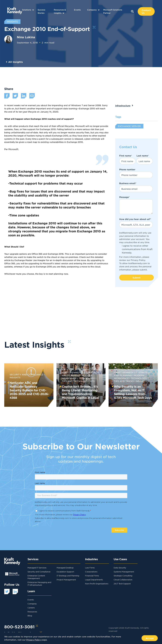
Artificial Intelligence (77, 369)
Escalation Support (65, 572)
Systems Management (124, 572)
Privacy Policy (138, 260)
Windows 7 (77, 105)
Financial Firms (92, 576)
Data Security (120, 568)
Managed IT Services (37, 568)
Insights (89, 381)
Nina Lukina (26, 37)
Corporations (91, 572)
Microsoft (13, 149)
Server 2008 (94, 105)
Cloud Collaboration (123, 580)
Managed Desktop (65, 568)
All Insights (16, 62)
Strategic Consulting (123, 576)
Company (92, 10)
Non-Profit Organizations (97, 584)
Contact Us (146, 11)
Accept (150, 638)
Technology (87, 378)
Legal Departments (94, 580)
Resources (32, 612)
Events (77, 10)
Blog (30, 616)
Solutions (27, 10)
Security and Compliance (26, 374)
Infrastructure (123, 105)
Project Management (66, 580)
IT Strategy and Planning (68, 576)
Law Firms (90, 568)
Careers (31, 608)
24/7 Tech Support (122, 584)
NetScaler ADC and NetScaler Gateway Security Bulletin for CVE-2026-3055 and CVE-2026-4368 (29, 390)
